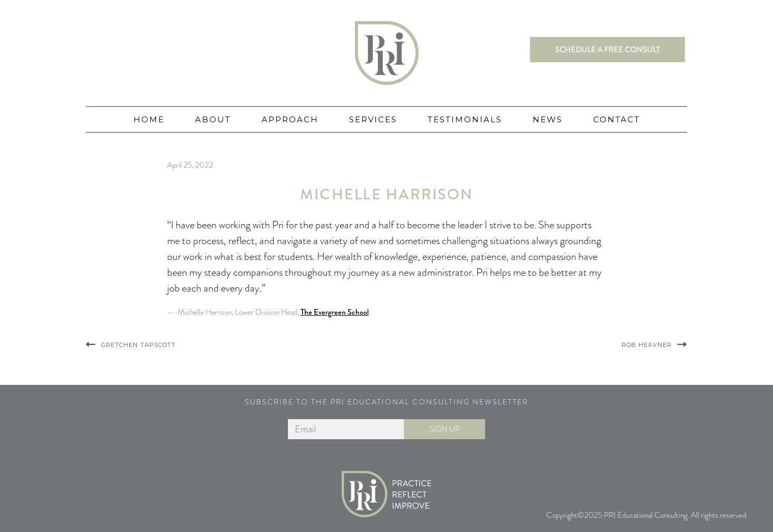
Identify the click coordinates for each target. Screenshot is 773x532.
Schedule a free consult (607, 50)
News (548, 119)
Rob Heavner (647, 345)
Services (373, 119)
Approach (290, 119)
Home (149, 119)
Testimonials (465, 119)
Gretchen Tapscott (138, 345)
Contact (617, 119)
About (213, 119)
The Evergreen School (335, 312)
